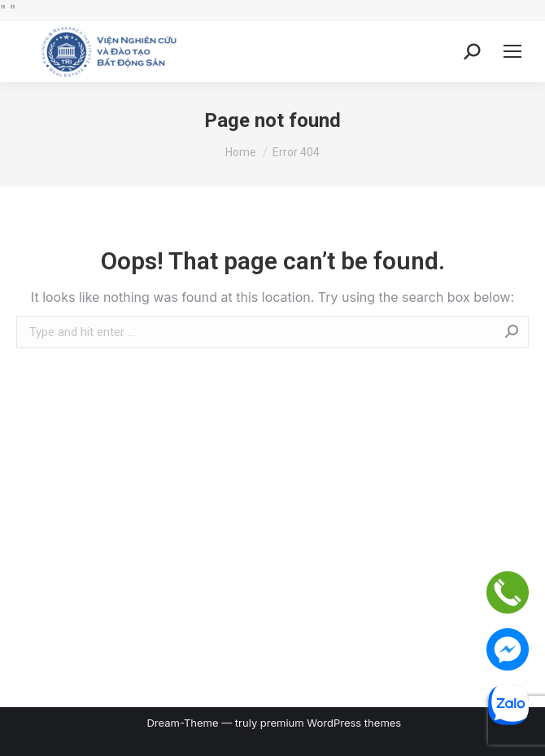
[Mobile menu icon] (512, 51)
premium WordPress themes (331, 723)
